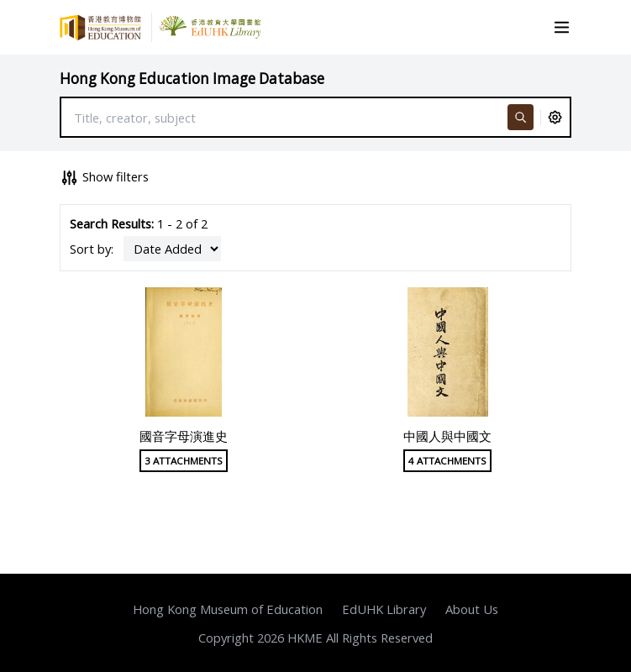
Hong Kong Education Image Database (192, 79)
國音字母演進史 (184, 436)
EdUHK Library (384, 609)
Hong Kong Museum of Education (228, 609)
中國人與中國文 (447, 436)
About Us (472, 609)
